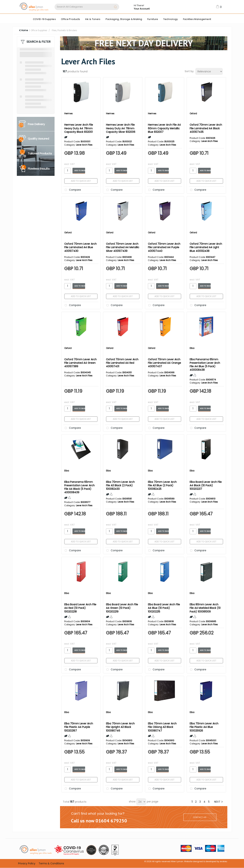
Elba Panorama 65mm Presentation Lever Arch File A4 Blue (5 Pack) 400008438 (205, 365)
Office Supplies (39, 30)
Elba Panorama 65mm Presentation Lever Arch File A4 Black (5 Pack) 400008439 (79, 487)
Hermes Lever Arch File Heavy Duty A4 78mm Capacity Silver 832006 (121, 128)
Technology (171, 19)
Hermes (68, 113)
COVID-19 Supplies (44, 19)
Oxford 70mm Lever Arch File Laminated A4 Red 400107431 (122, 363)
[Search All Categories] (87, 7)
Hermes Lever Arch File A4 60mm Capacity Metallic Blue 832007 (164, 128)
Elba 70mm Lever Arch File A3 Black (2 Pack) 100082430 (120, 485)
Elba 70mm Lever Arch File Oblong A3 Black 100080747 (162, 727)
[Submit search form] (115, 7)
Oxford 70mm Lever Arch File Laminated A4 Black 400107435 (206, 128)
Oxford (193, 113)
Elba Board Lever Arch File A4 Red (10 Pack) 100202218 (80, 608)
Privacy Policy (27, 863)
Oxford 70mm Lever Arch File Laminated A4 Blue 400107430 (80, 247)
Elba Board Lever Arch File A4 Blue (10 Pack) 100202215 (164, 608)
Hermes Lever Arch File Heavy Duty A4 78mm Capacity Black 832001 (79, 128)
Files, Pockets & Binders (64, 30)
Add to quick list (81, 181)
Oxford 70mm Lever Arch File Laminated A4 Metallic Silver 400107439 (123, 247)
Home (23, 30)
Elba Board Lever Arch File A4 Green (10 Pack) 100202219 (122, 608)
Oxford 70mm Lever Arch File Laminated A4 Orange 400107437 (164, 363)
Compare (72, 190)
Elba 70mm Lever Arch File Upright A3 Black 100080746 (120, 727)
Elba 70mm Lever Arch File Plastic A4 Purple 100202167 (79, 727)
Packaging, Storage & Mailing (124, 19)
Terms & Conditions (51, 863)
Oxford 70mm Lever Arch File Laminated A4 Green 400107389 (80, 363)
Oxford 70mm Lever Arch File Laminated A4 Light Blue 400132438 (206, 247)
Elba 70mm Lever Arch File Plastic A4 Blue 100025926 (204, 727)
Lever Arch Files (84, 145)
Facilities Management (197, 19)
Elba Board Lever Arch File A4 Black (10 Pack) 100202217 (206, 485)
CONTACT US (200, 817)
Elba (192, 348)
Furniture (153, 19)
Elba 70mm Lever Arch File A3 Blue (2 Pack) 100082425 (162, 485)
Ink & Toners (93, 19)
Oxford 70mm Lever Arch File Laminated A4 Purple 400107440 (164, 247)
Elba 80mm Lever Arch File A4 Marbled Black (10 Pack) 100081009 (205, 608)
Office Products (71, 19)
